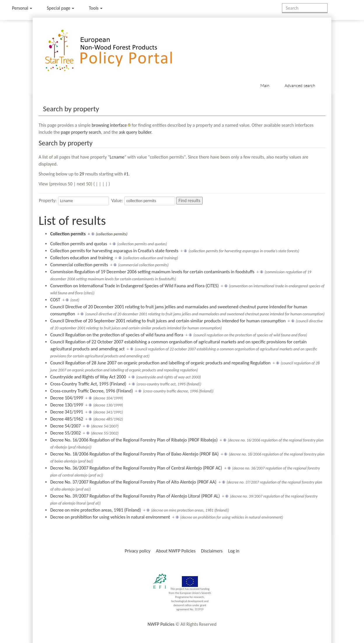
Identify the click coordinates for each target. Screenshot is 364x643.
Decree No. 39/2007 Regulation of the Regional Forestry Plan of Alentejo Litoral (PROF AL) (135, 496)
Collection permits (68, 234)
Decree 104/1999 (67, 398)
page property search (81, 132)
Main (265, 85)
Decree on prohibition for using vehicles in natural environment (110, 517)
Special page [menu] (60, 8)
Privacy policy (137, 551)
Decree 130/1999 (67, 405)
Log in (234, 551)
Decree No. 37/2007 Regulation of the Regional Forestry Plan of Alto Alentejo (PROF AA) (133, 482)
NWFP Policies (161, 624)
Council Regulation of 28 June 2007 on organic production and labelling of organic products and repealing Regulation (160, 363)
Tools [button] (96, 8)
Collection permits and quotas (79, 244)
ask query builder (135, 132)
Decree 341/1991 (67, 412)
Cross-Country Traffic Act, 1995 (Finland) (88, 384)
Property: (48, 200)
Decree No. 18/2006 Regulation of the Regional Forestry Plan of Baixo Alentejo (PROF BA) (134, 454)
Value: (117, 200)
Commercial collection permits (79, 265)
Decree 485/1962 (67, 419)
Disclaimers (212, 551)
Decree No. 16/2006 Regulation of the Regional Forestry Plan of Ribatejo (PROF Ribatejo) (134, 440)
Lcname (117, 157)
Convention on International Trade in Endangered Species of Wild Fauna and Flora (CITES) (134, 286)
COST (55, 300)
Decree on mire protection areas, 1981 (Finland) (96, 510)
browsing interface (109, 125)
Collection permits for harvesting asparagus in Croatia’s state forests (114, 251)
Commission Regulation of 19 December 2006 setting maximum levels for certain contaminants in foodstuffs (152, 272)
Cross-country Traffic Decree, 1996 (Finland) (92, 391)
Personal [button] (22, 8)
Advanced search (300, 85)
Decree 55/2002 (65, 433)
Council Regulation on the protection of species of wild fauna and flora (117, 335)
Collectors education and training (81, 258)
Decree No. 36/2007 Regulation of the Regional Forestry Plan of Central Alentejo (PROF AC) (136, 468)
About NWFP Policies (176, 551)
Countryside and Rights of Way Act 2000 (88, 377)
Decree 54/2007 (65, 426)
